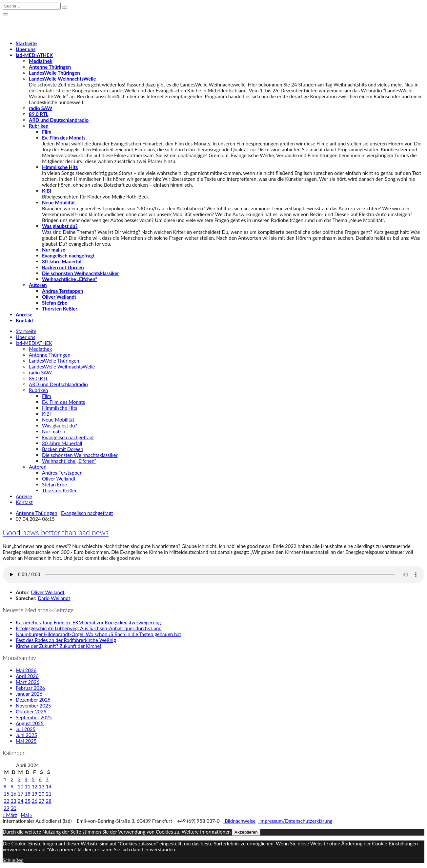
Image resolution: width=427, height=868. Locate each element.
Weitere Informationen (206, 832)
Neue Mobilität (59, 202)
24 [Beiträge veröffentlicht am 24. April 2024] (20, 801)
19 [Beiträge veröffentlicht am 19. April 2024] (35, 794)
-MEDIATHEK (34, 55)
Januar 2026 (29, 694)
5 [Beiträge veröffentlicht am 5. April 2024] (33, 779)
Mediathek (41, 61)
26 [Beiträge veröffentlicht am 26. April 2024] (35, 801)
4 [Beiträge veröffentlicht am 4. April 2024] (26, 779)
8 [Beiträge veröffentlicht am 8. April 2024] (5, 786)
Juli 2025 (26, 729)
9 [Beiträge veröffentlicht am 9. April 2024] (12, 786)
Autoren (38, 285)
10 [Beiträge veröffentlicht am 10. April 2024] (20, 786)
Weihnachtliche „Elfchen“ (70, 279)
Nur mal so (54, 250)
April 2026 (27, 676)
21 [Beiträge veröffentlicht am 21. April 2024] (48, 794)
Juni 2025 (26, 735)
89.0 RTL (39, 114)
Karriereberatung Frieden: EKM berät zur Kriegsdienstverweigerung (88, 622)
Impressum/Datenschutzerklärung (295, 821)
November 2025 (33, 706)
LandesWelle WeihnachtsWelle (62, 79)
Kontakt (25, 320)
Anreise (24, 314)
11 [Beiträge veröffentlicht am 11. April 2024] (27, 786)
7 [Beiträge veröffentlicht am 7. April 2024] (47, 779)
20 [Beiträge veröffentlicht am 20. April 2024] (41, 794)
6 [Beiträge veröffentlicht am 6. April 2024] (40, 779)
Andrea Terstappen (63, 291)
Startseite (26, 43)
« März (10, 815)
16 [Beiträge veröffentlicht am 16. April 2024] (13, 794)
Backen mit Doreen (63, 267)
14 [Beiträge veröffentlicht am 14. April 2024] (48, 786)
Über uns (26, 49)
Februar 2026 (30, 688)
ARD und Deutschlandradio (59, 120)
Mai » (26, 815)
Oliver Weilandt (59, 297)
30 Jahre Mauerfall (62, 261)
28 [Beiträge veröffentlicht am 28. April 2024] (48, 801)
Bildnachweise (239, 821)
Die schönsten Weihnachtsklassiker (81, 273)
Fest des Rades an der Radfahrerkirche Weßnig (66, 640)
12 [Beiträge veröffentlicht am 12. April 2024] (35, 786)
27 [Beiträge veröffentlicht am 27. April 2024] (41, 801)
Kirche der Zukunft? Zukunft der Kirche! (58, 646)
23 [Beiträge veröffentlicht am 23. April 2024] (13, 801)
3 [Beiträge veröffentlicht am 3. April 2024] (19, 779)
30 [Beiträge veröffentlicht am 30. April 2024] (13, 808)
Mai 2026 (26, 670)
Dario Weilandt (54, 598)
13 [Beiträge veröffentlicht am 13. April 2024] (41, 786)
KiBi (47, 191)
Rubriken (39, 126)
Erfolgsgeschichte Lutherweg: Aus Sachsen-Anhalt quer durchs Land (89, 628)
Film (47, 132)
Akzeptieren (246, 832)
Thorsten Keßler (60, 309)
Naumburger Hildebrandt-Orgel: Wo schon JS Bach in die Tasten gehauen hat (98, 634)
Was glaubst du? (60, 226)
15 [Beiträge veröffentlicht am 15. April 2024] (6, 794)
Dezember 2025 (33, 700)
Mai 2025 (26, 741)
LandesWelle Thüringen (54, 73)
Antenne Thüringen (50, 67)
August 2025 (30, 723)
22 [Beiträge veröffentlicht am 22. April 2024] (6, 801)
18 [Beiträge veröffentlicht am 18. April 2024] (27, 794)
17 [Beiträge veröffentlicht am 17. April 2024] (20, 794)
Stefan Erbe (55, 303)
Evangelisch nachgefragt (68, 255)
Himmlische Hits (60, 167)
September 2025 (34, 717)
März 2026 (28, 682)
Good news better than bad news (56, 532)
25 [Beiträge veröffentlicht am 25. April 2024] (27, 801)
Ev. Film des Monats (64, 138)
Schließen (13, 860)
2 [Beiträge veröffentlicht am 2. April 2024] (12, 779)
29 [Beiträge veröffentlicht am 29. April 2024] (6, 808)
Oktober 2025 (31, 711)
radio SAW (41, 108)
